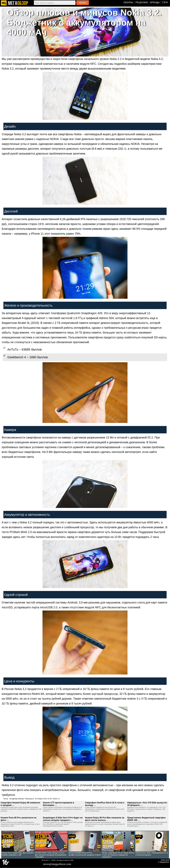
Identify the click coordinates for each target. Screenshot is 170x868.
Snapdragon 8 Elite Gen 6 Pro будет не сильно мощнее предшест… (63, 819)
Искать (83, 3)
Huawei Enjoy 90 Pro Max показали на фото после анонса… (105, 819)
